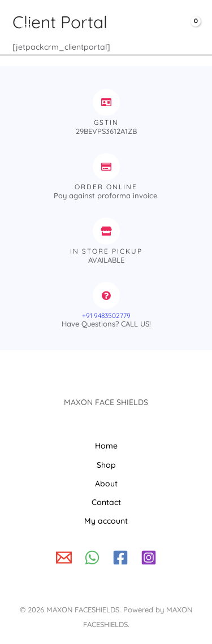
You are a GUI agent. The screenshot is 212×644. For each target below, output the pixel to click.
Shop (106, 465)
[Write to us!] (64, 558)
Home (106, 446)
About (106, 484)
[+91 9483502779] (106, 295)
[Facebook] (120, 558)
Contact (106, 502)
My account (106, 521)
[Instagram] (149, 558)
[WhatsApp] (92, 558)
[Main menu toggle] (25, 27)
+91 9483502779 (106, 316)
